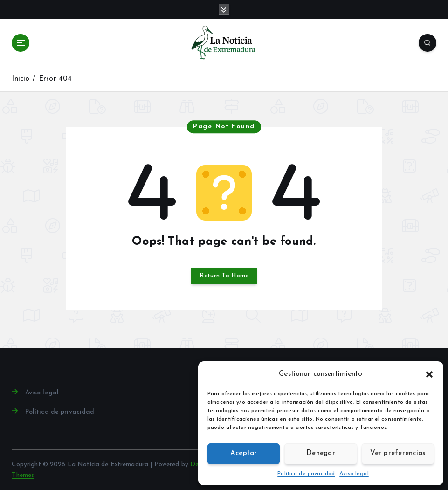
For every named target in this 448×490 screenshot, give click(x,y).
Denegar (321, 453)
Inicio (21, 79)
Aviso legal (354, 474)
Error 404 (55, 79)
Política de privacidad (306, 474)
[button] (429, 374)
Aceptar (244, 453)
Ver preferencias (398, 453)
